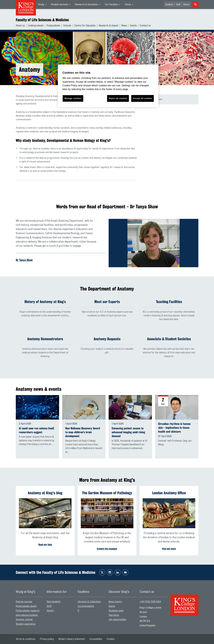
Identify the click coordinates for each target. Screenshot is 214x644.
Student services (59, 4)
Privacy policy (47, 639)
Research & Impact (109, 26)
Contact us (145, 26)
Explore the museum (107, 549)
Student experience (26, 624)
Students (169, 5)
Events (133, 26)
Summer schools (24, 620)
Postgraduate (53, 26)
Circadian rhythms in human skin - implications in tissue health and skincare (174, 428)
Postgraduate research (28, 611)
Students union (116, 611)
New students (54, 602)
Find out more (169, 549)
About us (20, 26)
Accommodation (86, 606)
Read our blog (45, 545)
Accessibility (96, 639)
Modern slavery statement (72, 639)
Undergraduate (36, 26)
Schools (67, 26)
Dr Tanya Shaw (24, 260)
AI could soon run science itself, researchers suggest (37, 430)
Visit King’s (114, 615)
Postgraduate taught (26, 606)
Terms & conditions (26, 639)
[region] (108, 86)
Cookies (111, 639)
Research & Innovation (86, 4)
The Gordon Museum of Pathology (107, 493)
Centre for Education (85, 26)
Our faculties (111, 4)
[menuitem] (42, 4)
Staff (178, 5)
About (128, 4)
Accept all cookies (142, 98)
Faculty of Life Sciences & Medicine (42, 20)
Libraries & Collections (89, 602)
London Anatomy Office (169, 493)
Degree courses (24, 602)
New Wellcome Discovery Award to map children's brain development (83, 432)
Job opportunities (117, 620)
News (124, 26)
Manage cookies (73, 98)
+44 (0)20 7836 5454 (150, 602)
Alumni (186, 5)
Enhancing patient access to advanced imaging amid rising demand (128, 432)
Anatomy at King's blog (45, 493)
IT (79, 611)
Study (41, 4)
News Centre (115, 602)
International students (27, 615)
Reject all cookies (118, 98)
